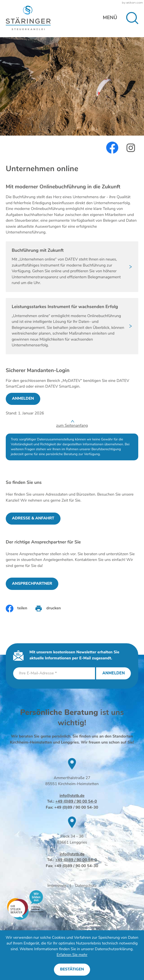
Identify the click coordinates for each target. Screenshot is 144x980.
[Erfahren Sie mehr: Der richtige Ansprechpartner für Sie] (32, 584)
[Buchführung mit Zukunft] (72, 267)
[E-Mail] (54, 673)
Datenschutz (86, 886)
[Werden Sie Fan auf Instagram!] (131, 148)
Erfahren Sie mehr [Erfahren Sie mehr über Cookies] (72, 955)
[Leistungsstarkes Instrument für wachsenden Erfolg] (72, 326)
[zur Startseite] (28, 18)
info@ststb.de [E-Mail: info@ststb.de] (72, 796)
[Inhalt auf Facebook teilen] (16, 609)
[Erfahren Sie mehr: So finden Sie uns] (33, 519)
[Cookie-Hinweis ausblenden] (72, 970)
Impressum (57, 886)
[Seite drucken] (48, 609)
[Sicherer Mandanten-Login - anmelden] (23, 399)
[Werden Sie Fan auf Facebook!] (112, 148)
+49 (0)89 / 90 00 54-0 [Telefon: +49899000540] (76, 802)
